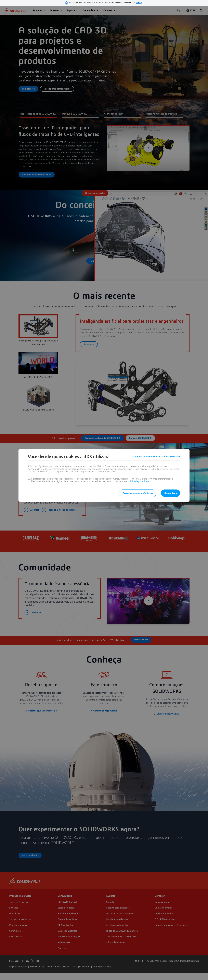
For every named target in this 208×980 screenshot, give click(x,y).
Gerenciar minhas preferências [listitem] (138, 493)
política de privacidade (139, 481)
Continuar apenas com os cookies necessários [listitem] (158, 457)
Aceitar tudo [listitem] (171, 493)
